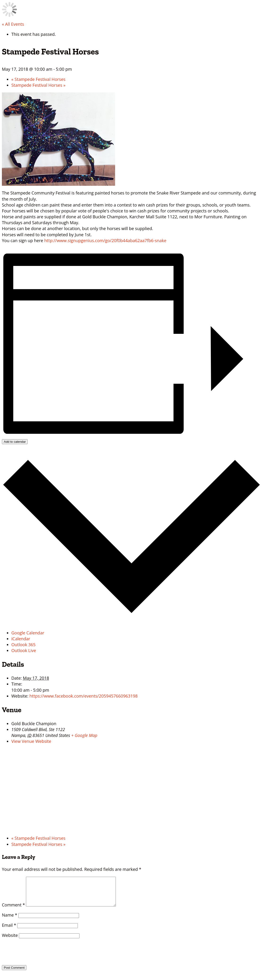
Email (9, 931)
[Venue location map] (131, 790)
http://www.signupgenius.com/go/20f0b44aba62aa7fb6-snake (105, 240)
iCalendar (21, 639)
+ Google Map (84, 735)
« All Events (13, 24)
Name (10, 921)
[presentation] (34, 956)
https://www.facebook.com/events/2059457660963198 (84, 696)
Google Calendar (28, 633)
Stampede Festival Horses (38, 79)
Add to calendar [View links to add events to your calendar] (15, 442)
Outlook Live (24, 650)
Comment (13, 910)
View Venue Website (31, 741)
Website (10, 941)
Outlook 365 (23, 645)
